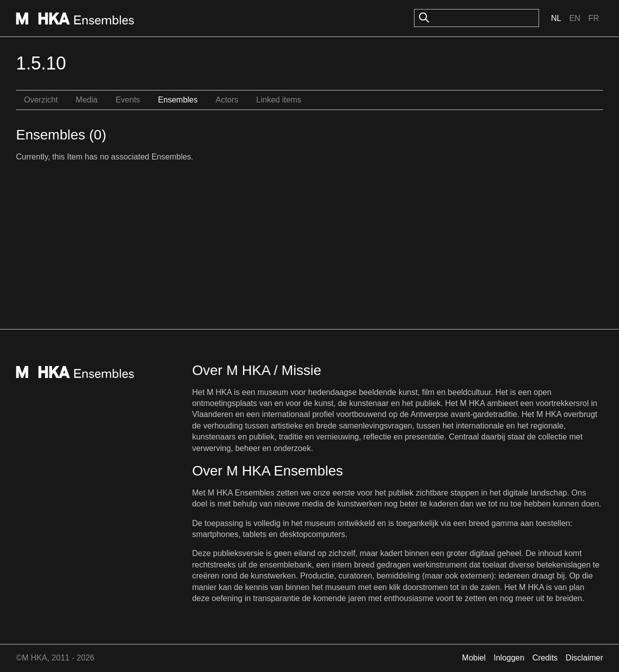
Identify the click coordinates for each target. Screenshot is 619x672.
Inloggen (509, 658)
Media (87, 100)
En (574, 18)
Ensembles (178, 100)
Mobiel (474, 658)
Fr (594, 18)
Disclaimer (584, 658)
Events (128, 100)
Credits (545, 658)
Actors (227, 100)
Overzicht (41, 100)
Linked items (279, 100)
